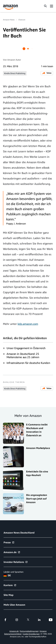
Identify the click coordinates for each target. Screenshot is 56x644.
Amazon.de (12, 552)
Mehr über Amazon (14, 605)
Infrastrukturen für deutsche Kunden (28, 363)
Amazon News (9, 20)
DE (7, 575)
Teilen (47, 73)
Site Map (9, 595)
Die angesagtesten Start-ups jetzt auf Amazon (37, 499)
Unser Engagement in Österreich (26, 348)
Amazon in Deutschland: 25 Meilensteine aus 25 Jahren (23, 355)
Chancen (22, 20)
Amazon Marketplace (38, 448)
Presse (9, 542)
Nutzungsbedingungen (29, 631)
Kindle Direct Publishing (15, 73)
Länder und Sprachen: (14, 572)
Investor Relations (16, 562)
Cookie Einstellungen (31, 634)
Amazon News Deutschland (19, 533)
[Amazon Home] (10, 7)
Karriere (10, 585)
